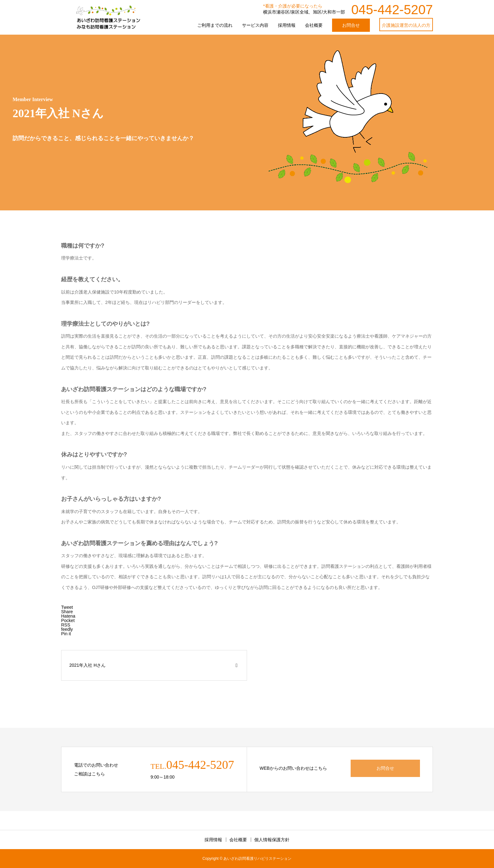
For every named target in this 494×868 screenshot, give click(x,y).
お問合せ (351, 25)
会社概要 (314, 25)
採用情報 (287, 25)
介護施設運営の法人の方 (406, 25)
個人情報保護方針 (272, 840)
